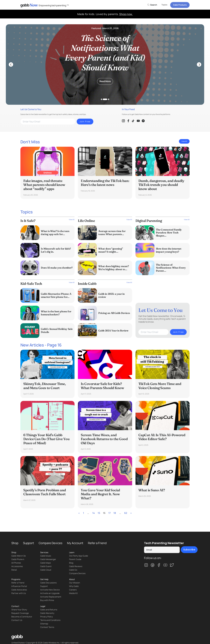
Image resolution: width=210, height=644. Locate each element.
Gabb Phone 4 (18, 559)
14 (94, 513)
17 (109, 513)
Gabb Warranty (47, 613)
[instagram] (146, 565)
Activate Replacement (51, 597)
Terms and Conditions (50, 620)
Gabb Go (73, 570)
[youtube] (165, 565)
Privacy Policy (47, 617)
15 (99, 513)
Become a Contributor (22, 617)
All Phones (16, 563)
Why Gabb (74, 586)
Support (29, 543)
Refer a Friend (97, 543)
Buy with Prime (47, 600)
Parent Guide (75, 559)
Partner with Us (19, 593)
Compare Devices (51, 543)
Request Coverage (20, 613)
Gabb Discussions (48, 583)
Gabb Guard (46, 566)
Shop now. (126, 14)
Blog (71, 563)
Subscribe (189, 550)
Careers (73, 590)
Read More (105, 81)
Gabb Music (46, 556)
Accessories (17, 566)
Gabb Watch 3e (19, 556)
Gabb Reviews (76, 566)
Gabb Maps (45, 563)
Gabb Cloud (46, 570)
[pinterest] (153, 565)
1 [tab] (101, 99)
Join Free (85, 121)
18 (115, 513)
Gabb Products (180, 5)
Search (152, 5)
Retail (14, 570)
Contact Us (17, 620)
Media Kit (73, 593)
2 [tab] (105, 99)
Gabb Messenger (48, 559)
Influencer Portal (19, 586)
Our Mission (75, 583)
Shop (15, 543)
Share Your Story (19, 610)
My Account (75, 543)
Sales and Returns (49, 610)
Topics (164, 5)
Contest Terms (47, 627)
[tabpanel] (105, 65)
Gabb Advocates (19, 590)
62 (126, 513)
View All (184, 141)
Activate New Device (50, 590)
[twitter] (172, 565)
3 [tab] (108, 99)
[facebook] (159, 565)
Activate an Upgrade (50, 593)
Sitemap (44, 624)
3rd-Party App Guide (79, 556)
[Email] (162, 550)
